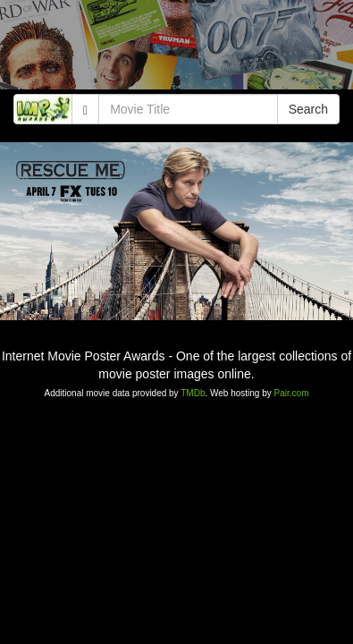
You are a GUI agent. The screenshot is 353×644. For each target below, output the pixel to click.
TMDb (193, 393)
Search (308, 109)
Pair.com (292, 393)
